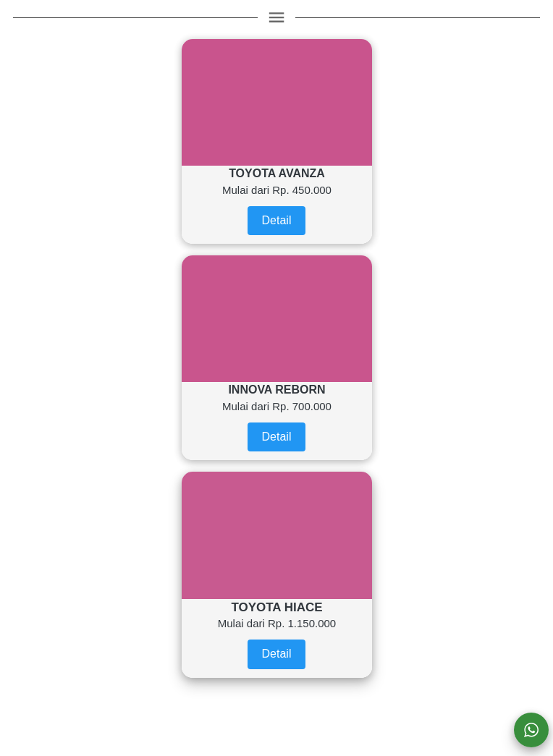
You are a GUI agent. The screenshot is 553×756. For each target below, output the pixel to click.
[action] (531, 730)
